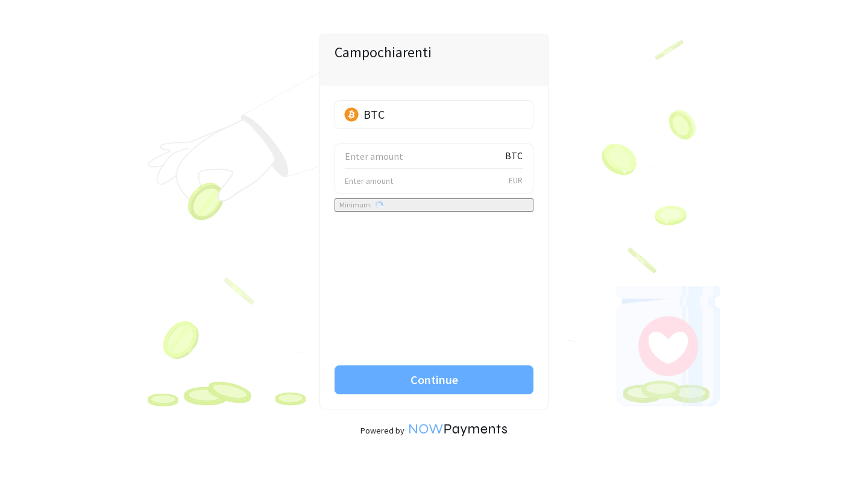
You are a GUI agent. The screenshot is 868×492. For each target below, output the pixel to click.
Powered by (434, 430)
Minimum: (362, 205)
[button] (434, 115)
